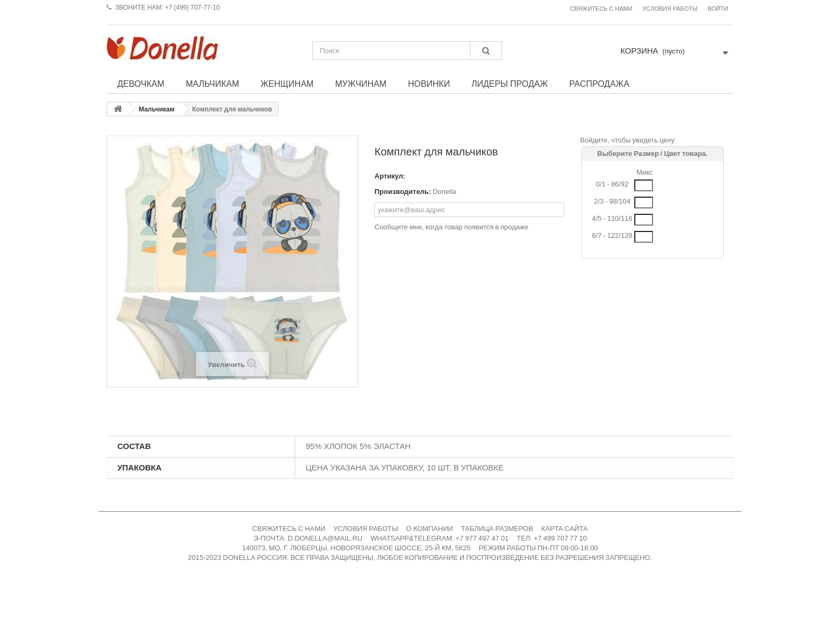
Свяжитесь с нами (601, 9)
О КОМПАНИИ (430, 529)
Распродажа (599, 84)
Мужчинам (361, 84)
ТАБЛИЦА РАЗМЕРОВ (497, 529)
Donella (445, 192)
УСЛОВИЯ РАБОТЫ (366, 529)
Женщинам (287, 84)
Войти (718, 9)
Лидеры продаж (510, 84)
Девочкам (141, 84)
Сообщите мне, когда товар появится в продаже (451, 227)
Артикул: (390, 176)
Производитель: (403, 192)
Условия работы (670, 9)
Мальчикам (213, 84)
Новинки (429, 84)
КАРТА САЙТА (564, 529)
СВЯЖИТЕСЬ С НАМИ (289, 529)
